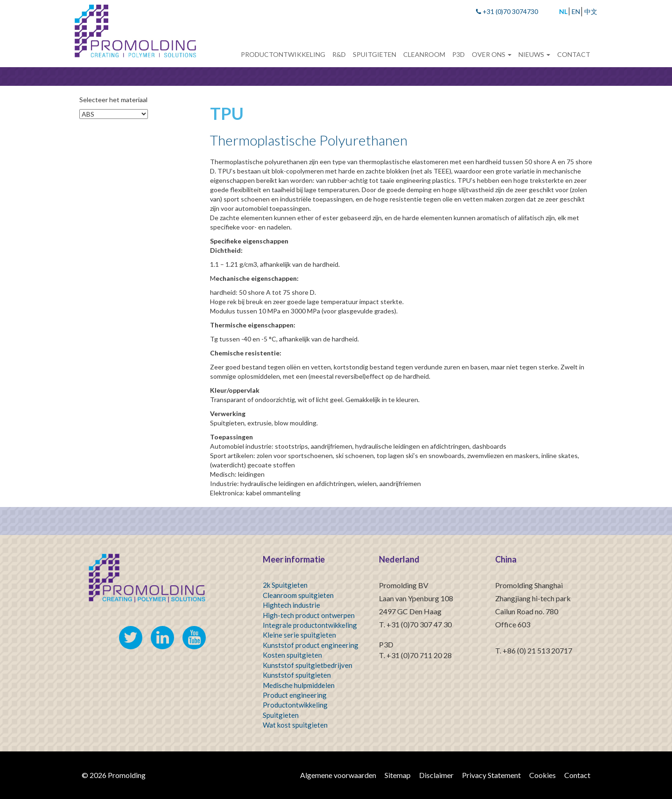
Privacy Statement (491, 775)
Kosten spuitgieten (292, 655)
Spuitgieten (374, 54)
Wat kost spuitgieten (295, 725)
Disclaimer (436, 775)
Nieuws (534, 54)
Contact (574, 54)
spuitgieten (313, 675)
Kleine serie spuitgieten (299, 635)
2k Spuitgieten (285, 585)
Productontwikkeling (283, 54)
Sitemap (398, 775)
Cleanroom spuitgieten (298, 595)
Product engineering (295, 695)
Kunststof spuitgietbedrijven (308, 665)
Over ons (492, 54)
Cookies (542, 775)
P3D (458, 54)
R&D (339, 54)
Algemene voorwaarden (338, 775)
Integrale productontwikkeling (310, 625)
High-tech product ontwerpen (309, 615)
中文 (591, 11)
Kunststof (278, 675)
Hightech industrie (291, 605)
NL (563, 11)
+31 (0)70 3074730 (507, 11)
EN (576, 11)
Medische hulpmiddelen (299, 685)
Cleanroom (424, 54)
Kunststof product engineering (311, 645)
